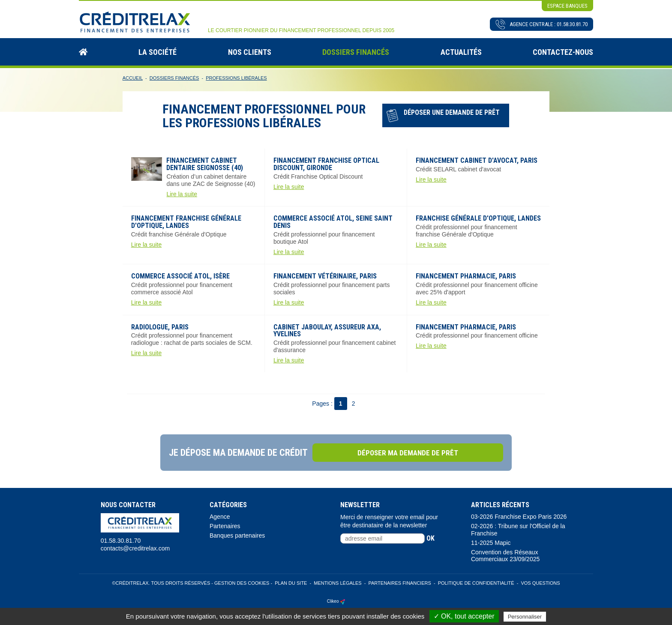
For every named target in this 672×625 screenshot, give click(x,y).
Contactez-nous (563, 51)
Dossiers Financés (356, 51)
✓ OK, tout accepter (464, 616)
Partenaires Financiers (399, 583)
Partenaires (225, 526)
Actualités (461, 51)
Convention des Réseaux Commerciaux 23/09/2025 (505, 555)
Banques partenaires (237, 535)
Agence (220, 516)
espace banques (567, 6)
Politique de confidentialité (476, 583)
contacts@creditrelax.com (135, 547)
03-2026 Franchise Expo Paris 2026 (519, 516)
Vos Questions (540, 583)
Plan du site (291, 583)
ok (430, 537)
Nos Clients (250, 51)
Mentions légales (337, 583)
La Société (157, 51)
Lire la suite (182, 193)
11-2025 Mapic (491, 542)
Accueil (133, 78)
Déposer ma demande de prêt (420, 452)
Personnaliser (525, 617)
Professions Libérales (236, 78)
